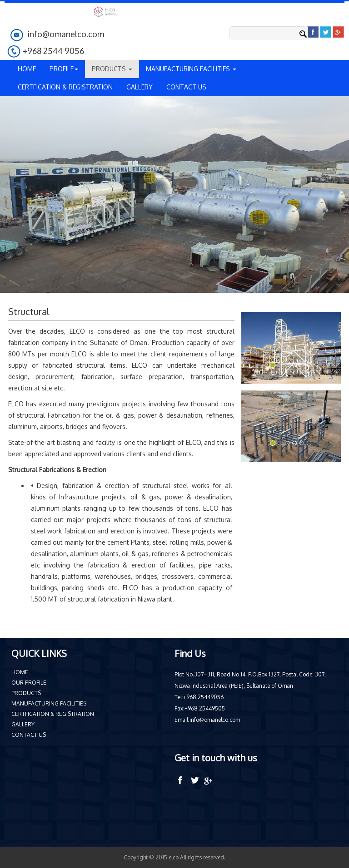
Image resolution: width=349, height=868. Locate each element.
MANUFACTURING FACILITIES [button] (191, 69)
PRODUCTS (26, 693)
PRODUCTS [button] (112, 69)
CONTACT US (186, 87)
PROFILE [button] (64, 69)
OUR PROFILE (29, 683)
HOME (27, 69)
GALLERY (140, 87)
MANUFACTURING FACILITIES (49, 703)
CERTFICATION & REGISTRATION (65, 87)
